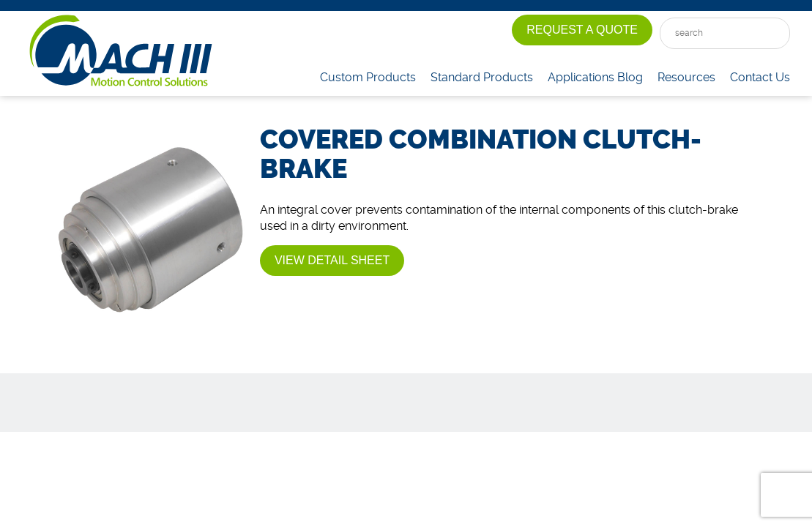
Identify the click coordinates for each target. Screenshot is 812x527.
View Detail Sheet (332, 260)
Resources (686, 77)
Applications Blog (595, 77)
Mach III (121, 51)
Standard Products (482, 77)
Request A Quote (582, 30)
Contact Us (760, 77)
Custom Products (368, 77)
